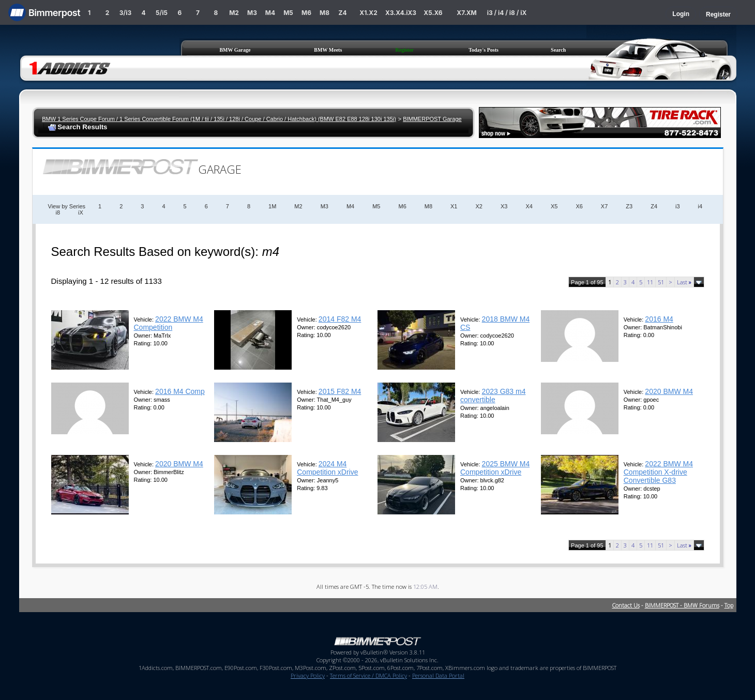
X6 (579, 206)
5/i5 (162, 13)
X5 (554, 206)
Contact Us (626, 605)
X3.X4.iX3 (401, 13)
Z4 (342, 13)
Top (729, 605)
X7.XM (466, 13)
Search (558, 50)
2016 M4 (659, 319)
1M (272, 206)
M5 (288, 13)
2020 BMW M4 (669, 391)
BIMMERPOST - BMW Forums (682, 605)
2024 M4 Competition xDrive (327, 468)
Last (684, 282)
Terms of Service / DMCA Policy (368, 675)
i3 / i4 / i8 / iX (507, 13)
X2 (479, 206)
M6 (306, 13)
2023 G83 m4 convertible (493, 395)
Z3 (629, 206)
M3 (252, 13)
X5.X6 (433, 13)
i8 (58, 212)
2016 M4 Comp (180, 391)
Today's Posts (484, 50)
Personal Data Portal (438, 675)
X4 (529, 206)
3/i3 (125, 13)
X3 (504, 206)
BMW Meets (328, 50)
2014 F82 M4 (340, 319)
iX (81, 212)
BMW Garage (235, 50)
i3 (678, 206)
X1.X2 (368, 13)
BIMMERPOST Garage (432, 119)
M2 (234, 13)
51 (661, 282)
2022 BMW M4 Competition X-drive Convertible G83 (658, 472)
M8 (324, 13)
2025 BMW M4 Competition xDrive (495, 468)
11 (650, 282)
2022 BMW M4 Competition (169, 323)
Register (718, 14)
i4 (700, 206)
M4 (270, 13)
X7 (604, 206)
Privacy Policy (308, 675)
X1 (454, 206)
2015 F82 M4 (340, 391)
